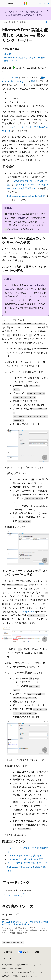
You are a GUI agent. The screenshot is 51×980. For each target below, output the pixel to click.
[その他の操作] (46, 22)
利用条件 (6, 976)
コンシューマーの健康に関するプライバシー (21, 972)
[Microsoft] (26, 4)
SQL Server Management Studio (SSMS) (26, 196)
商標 (15, 976)
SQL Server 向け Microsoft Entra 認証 (25, 859)
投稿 (4, 968)
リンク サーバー (10, 77)
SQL (13, 22)
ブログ (37, 965)
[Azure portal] (26, 611)
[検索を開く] (35, 4)
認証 (33, 81)
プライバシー (15, 968)
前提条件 (8, 54)
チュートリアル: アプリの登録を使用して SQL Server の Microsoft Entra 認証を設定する (27, 867)
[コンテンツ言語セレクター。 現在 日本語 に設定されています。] (8, 952)
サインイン (44, 3)
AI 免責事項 (7, 965)
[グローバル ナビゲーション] (3, 4)
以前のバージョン (23, 965)
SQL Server (24, 22)
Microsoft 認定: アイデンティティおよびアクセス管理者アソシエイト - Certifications (25, 923)
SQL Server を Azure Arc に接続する (25, 855)
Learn (5, 22)
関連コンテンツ (11, 61)
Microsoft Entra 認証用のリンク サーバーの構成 (25, 58)
